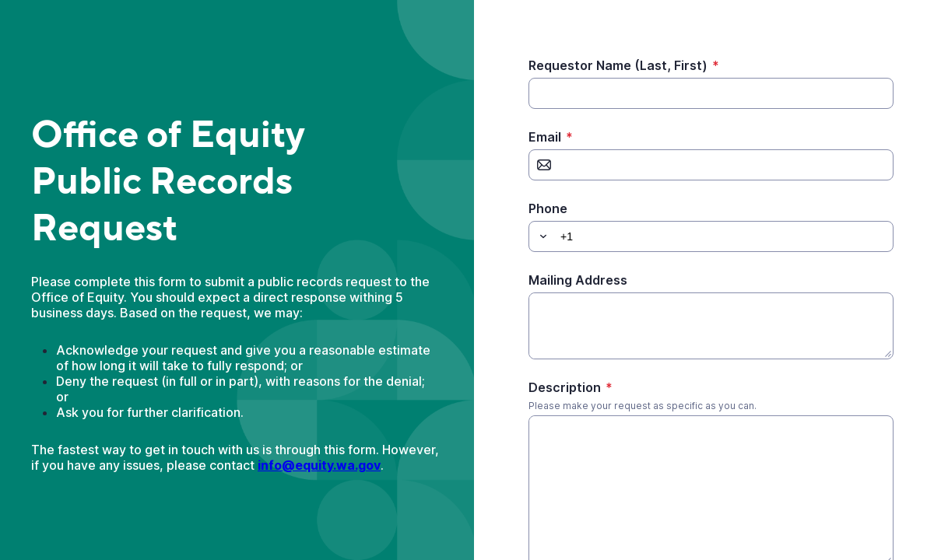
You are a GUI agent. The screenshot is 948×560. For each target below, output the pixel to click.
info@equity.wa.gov (319, 465)
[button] (541, 236)
